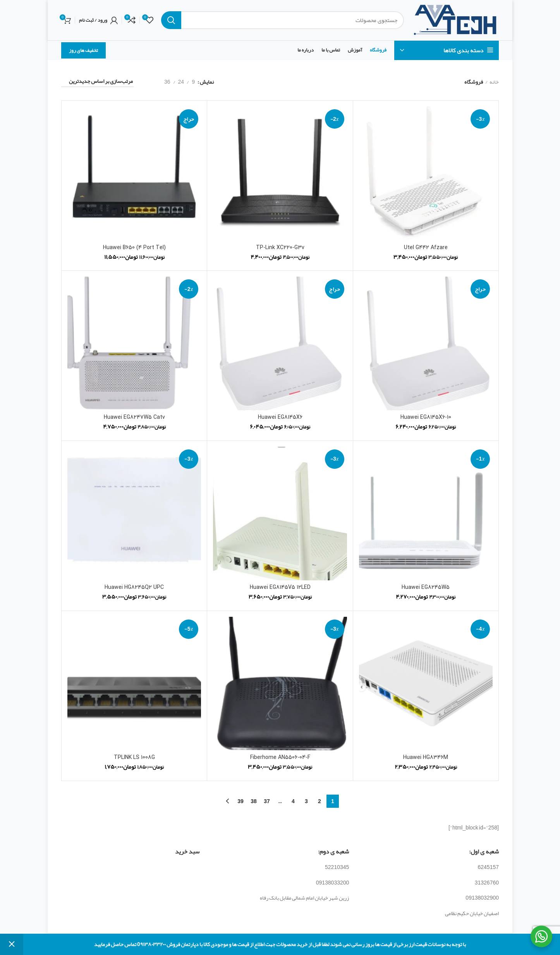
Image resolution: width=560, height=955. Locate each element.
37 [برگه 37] (267, 801)
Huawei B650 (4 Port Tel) (134, 248)
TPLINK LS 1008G (134, 758)
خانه (494, 82)
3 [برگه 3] (306, 801)
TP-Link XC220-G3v (280, 248)
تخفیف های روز (83, 50)
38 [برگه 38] (254, 801)
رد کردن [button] (12, 944)
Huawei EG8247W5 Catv (134, 417)
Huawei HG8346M (426, 758)
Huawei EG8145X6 (280, 417)
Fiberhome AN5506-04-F (280, 758)
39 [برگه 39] (240, 801)
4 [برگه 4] (293, 801)
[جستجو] (283, 20)
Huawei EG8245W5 (426, 588)
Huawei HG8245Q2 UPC (134, 588)
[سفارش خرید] (97, 82)
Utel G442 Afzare (426, 248)
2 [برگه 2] (320, 801)
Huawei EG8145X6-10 (426, 417)
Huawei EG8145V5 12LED (280, 588)
